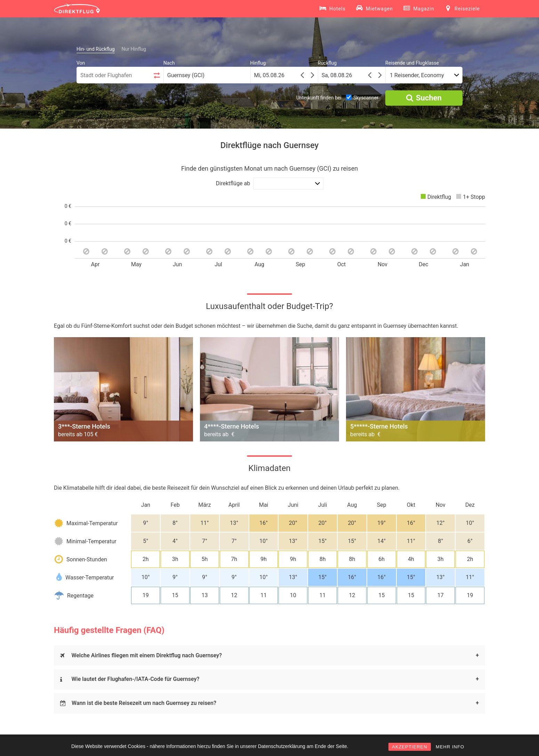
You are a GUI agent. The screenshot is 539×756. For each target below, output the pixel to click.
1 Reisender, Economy (417, 75)
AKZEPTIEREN (409, 747)
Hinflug (258, 63)
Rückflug (327, 63)
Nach (169, 63)
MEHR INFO (450, 747)
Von (81, 63)
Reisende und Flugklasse (412, 63)
